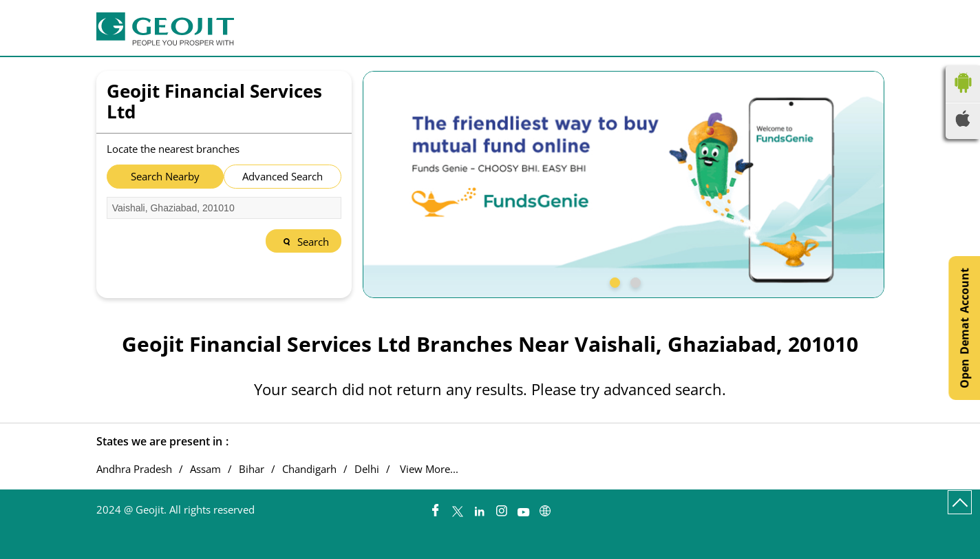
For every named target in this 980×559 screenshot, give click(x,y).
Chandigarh (309, 469)
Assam (205, 469)
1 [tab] (613, 281)
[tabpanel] (624, 184)
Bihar (252, 469)
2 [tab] (634, 281)
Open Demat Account (964, 328)
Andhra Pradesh (134, 469)
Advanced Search (283, 176)
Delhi (367, 469)
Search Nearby (165, 176)
